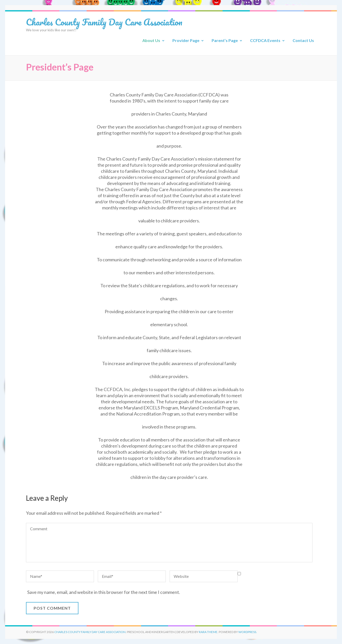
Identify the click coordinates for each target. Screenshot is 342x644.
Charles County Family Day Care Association (104, 22)
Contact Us (303, 40)
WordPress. (248, 632)
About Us (151, 40)
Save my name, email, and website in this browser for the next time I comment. (104, 592)
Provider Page (186, 40)
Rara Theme (208, 632)
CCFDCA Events (265, 40)
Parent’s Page (225, 40)
